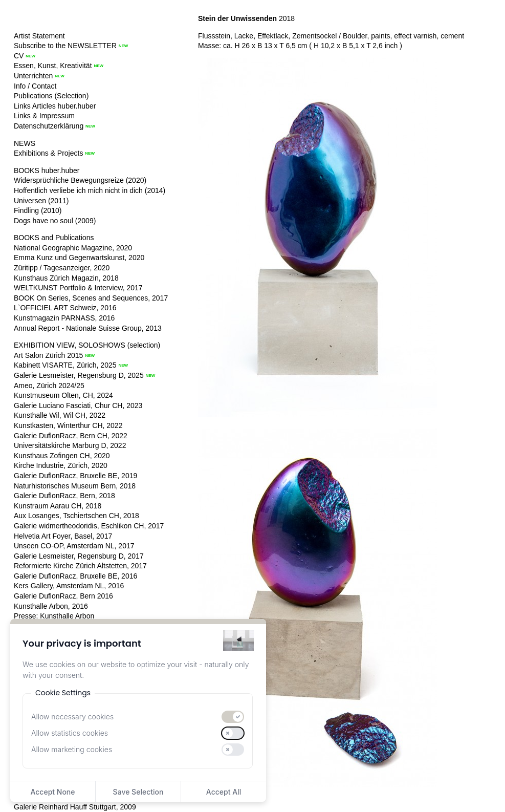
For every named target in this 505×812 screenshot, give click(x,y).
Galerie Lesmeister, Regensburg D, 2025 (79, 375)
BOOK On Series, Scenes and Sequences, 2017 (91, 298)
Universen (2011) (41, 201)
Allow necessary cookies (72, 717)
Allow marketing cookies (72, 749)
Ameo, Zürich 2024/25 (49, 386)
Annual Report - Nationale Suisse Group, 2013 (88, 328)
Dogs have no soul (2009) (55, 221)
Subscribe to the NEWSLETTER (65, 46)
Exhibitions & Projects (48, 153)
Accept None (52, 792)
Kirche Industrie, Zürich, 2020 (61, 465)
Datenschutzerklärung (49, 126)
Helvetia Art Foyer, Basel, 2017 (63, 536)
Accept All (224, 792)
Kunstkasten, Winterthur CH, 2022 (68, 425)
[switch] (233, 717)
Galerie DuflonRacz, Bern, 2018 (64, 496)
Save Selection (138, 792)
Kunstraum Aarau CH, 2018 (58, 506)
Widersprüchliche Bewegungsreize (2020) (80, 180)
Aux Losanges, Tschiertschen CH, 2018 (76, 516)
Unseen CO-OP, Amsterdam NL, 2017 (74, 546)
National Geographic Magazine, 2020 (73, 248)
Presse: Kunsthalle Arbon (54, 616)
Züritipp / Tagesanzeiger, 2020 (62, 268)
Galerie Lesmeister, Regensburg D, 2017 (79, 556)
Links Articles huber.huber (55, 106)
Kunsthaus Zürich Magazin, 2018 (66, 278)
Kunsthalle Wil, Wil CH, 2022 (60, 415)
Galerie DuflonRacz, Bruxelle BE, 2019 (75, 476)
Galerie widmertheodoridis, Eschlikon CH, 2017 (89, 526)
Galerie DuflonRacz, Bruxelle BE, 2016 (75, 576)
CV (19, 56)
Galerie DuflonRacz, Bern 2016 (63, 596)
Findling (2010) (38, 210)
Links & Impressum (44, 116)
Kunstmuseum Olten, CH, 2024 (63, 395)
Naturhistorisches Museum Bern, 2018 (75, 486)
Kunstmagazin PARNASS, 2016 (64, 318)
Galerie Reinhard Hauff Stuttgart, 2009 (75, 807)
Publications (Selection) (51, 96)
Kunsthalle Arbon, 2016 (51, 606)
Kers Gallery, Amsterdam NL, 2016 (69, 586)
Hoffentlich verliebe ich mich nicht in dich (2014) (90, 190)
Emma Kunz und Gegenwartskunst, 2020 (79, 258)
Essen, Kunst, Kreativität (53, 66)
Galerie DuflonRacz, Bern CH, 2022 (71, 436)
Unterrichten (33, 76)
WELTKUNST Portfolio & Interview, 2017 (78, 288)
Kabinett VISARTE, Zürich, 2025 (65, 365)
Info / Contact (35, 86)
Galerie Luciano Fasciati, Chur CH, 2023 (78, 405)
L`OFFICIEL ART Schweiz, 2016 (65, 308)
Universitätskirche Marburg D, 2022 (70, 445)
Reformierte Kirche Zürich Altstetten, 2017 (80, 566)
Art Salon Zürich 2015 (48, 355)
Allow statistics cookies (70, 733)
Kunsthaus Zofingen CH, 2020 (62, 456)
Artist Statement (39, 36)
